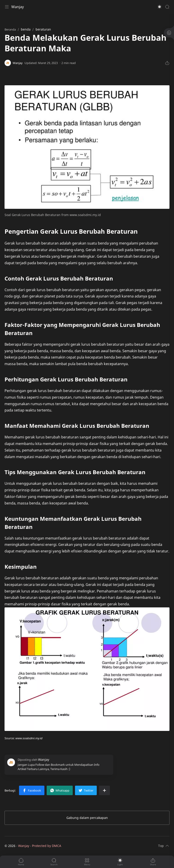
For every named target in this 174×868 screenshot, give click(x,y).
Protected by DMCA (47, 846)
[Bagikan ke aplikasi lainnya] (104, 790)
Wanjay (18, 7)
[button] (159, 7)
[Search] (167, 7)
